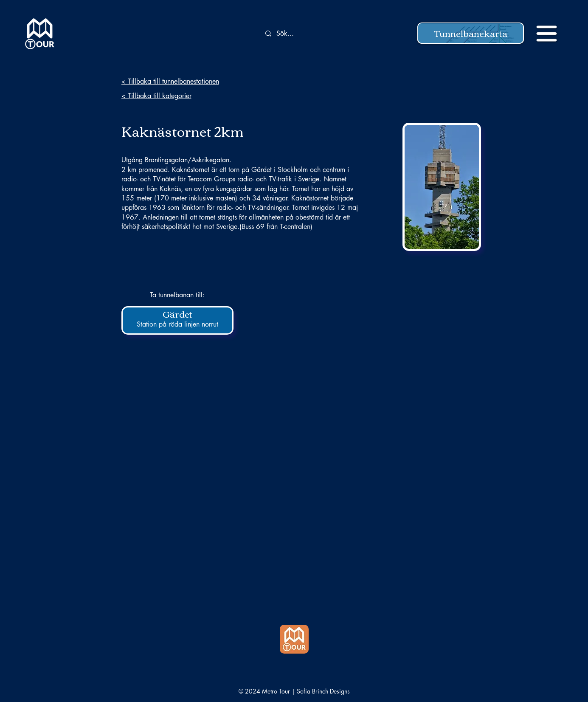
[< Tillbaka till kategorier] (181, 96)
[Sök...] (309, 34)
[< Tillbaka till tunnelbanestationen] (181, 81)
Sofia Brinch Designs (323, 691)
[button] (471, 33)
